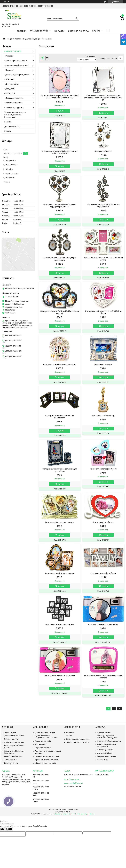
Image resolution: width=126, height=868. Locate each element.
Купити (61, 111)
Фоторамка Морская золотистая (60, 522)
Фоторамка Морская (103, 364)
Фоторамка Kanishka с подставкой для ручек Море (60, 470)
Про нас (96, 31)
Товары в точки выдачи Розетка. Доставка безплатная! (15, 115)
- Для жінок (9, 79)
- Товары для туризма (14, 107)
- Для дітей (9, 89)
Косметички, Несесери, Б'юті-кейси (14, 752)
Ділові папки (41, 744)
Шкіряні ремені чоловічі (46, 763)
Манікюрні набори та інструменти (107, 745)
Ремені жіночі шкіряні (13, 756)
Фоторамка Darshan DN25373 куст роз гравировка (60, 259)
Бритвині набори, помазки (47, 760)
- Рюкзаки (9, 56)
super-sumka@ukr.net (14, 304)
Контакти (59, 31)
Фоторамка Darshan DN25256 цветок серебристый (103, 206)
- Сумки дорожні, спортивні (16, 65)
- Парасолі (9, 70)
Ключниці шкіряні (105, 750)
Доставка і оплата (12, 126)
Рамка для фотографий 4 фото (103, 469)
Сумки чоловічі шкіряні (45, 732)
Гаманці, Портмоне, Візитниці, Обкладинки (108, 737)
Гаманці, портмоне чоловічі (47, 756)
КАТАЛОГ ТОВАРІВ (13, 51)
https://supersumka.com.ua (17, 301)
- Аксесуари (9, 93)
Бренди (8, 122)
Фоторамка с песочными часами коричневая (60, 417)
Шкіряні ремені (104, 732)
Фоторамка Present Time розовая (60, 675)
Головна (22, 31)
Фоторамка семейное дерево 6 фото (60, 364)
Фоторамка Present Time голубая (103, 624)
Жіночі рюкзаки (11, 763)
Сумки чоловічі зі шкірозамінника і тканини (46, 737)
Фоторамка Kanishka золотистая (60, 573)
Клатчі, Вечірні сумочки (14, 742)
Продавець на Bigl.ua (63, 812)
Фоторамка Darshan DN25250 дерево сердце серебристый (60, 206)
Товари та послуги (14, 39)
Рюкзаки (70, 732)
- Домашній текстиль (14, 98)
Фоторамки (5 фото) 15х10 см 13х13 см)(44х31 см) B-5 (103, 259)
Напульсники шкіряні (107, 756)
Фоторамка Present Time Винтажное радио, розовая (103, 677)
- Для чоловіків (11, 84)
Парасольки (103, 760)
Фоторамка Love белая (103, 522)
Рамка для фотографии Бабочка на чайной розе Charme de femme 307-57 (60, 97)
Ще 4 (8, 182)
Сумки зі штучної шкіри (14, 736)
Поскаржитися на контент (65, 814)
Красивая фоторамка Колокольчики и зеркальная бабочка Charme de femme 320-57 (103, 98)
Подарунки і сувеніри (32, 39)
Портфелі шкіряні (43, 748)
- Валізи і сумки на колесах (16, 60)
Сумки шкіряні (10, 732)
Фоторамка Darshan (103, 151)
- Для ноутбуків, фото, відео (17, 75)
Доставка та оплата (78, 31)
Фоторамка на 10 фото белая (103, 573)
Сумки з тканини (11, 739)
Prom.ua (75, 809)
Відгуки (8, 131)
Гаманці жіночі (10, 760)
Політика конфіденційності (85, 814)
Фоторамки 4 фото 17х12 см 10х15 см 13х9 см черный (60, 312)
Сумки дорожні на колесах (78, 739)
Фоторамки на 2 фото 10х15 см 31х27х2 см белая (103, 312)
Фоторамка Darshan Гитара (103, 415)
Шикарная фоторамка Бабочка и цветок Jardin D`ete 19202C (60, 152)
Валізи (69, 736)
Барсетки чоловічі (43, 741)
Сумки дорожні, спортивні (78, 742)
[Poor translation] (9, 829)
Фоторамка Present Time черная (60, 624)
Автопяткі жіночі (105, 753)
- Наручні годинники (13, 103)
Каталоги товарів (39, 31)
